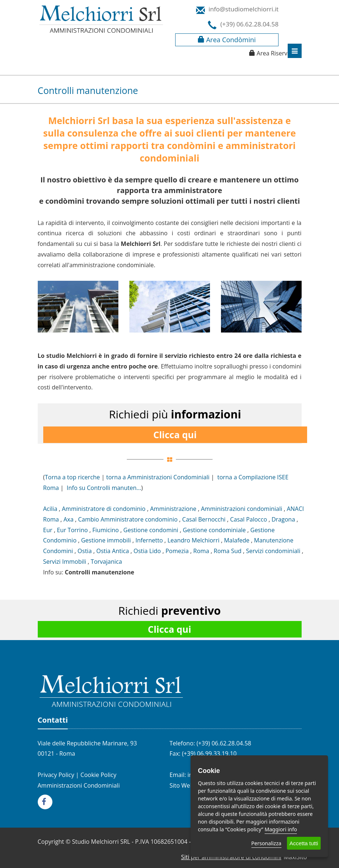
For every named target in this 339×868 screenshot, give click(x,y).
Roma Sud (228, 551)
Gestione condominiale (214, 530)
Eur (48, 530)
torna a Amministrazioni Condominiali (158, 477)
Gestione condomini (151, 530)
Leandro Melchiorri (194, 540)
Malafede (237, 540)
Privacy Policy (56, 775)
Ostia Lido (147, 551)
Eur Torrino (72, 530)
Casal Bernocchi (204, 519)
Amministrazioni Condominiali (79, 785)
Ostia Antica (113, 551)
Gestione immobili (106, 540)
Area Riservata (276, 53)
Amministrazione (173, 509)
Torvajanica (106, 562)
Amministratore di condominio (104, 509)
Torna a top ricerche (72, 477)
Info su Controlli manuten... (104, 488)
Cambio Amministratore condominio (128, 519)
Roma (201, 551)
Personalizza (266, 843)
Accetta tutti (304, 843)
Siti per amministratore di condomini (231, 857)
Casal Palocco (249, 519)
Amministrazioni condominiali (242, 509)
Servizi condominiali (273, 551)
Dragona (283, 519)
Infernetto (149, 540)
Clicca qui (175, 435)
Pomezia (177, 551)
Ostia (85, 551)
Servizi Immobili (65, 562)
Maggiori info (281, 829)
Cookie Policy (99, 775)
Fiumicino (106, 530)
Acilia (50, 509)
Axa (68, 519)
